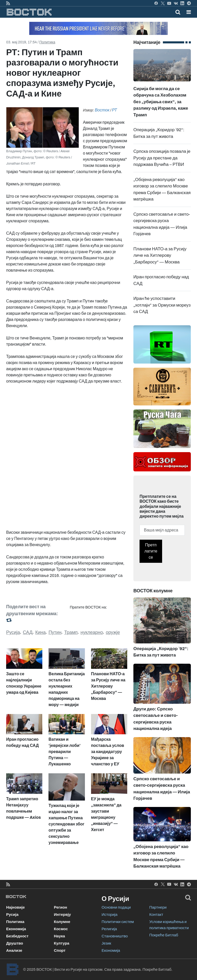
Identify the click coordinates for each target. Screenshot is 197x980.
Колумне (62, 922)
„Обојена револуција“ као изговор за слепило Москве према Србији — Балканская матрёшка (162, 845)
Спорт (60, 950)
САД (28, 632)
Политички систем (118, 922)
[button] (189, 12)
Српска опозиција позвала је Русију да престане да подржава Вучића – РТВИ (162, 158)
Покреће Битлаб (164, 935)
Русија (13, 632)
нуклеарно (92, 632)
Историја (110, 915)
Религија (109, 929)
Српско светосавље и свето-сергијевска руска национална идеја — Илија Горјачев (162, 777)
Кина (41, 632)
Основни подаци (116, 907)
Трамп (71, 632)
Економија (16, 929)
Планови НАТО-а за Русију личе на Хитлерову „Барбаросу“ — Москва (160, 255)
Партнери (158, 907)
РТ (115, 110)
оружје (113, 632)
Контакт (156, 915)
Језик (106, 943)
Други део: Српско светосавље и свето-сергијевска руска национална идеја (162, 706)
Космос (61, 929)
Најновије (16, 907)
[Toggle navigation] (187, 12)
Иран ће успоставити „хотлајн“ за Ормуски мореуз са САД (162, 305)
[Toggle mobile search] (178, 12)
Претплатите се (151, 551)
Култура (62, 943)
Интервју (62, 915)
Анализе (14, 950)
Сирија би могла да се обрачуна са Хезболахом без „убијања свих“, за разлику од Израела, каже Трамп (162, 91)
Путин (55, 632)
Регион (61, 907)
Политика (47, 42)
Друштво (15, 943)
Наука (59, 936)
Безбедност (17, 936)
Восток (102, 110)
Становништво (115, 936)
